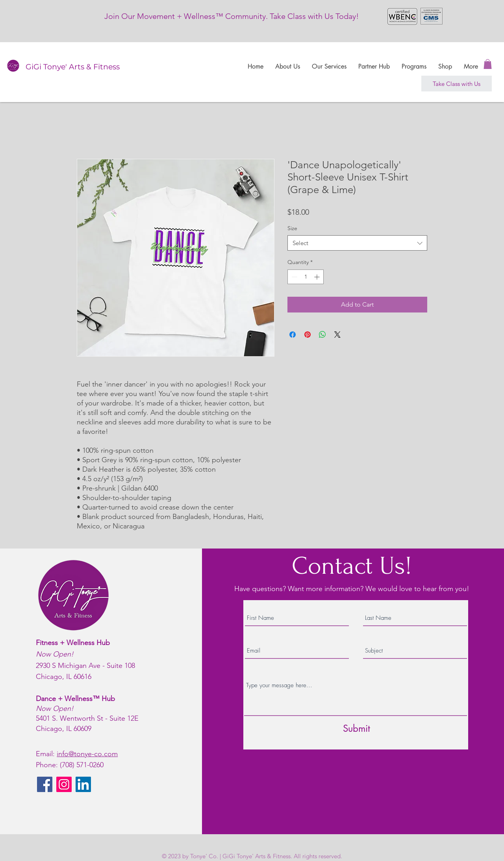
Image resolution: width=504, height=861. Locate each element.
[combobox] (357, 243)
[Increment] (318, 277)
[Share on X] (337, 335)
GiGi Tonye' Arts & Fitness (73, 67)
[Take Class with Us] (457, 84)
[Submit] (357, 728)
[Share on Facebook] (293, 335)
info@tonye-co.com (87, 754)
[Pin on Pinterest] (308, 335)
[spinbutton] (306, 277)
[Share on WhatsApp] (322, 335)
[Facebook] (45, 784)
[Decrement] (294, 277)
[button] (488, 64)
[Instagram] (64, 784)
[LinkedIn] (83, 784)
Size (292, 228)
